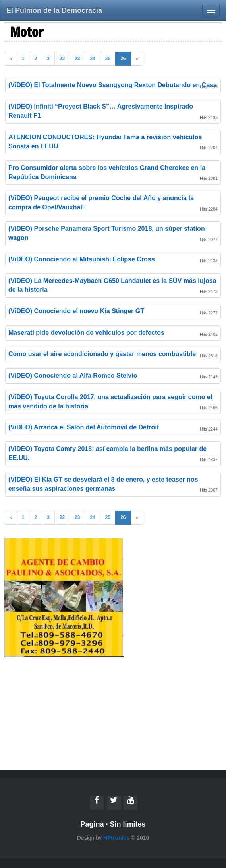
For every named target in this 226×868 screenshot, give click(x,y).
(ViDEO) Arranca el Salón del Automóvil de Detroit (84, 427)
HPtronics (116, 838)
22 (62, 59)
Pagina (92, 824)
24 (92, 59)
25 (108, 59)
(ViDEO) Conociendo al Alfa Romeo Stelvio (73, 375)
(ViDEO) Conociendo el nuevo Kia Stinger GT (76, 311)
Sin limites (128, 824)
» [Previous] (137, 59)
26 (123, 59)
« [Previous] (11, 59)
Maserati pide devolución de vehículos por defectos (86, 333)
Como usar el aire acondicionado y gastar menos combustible (102, 354)
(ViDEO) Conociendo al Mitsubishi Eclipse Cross (82, 259)
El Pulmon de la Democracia (54, 10)
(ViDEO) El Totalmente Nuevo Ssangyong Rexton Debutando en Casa (113, 85)
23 (77, 59)
